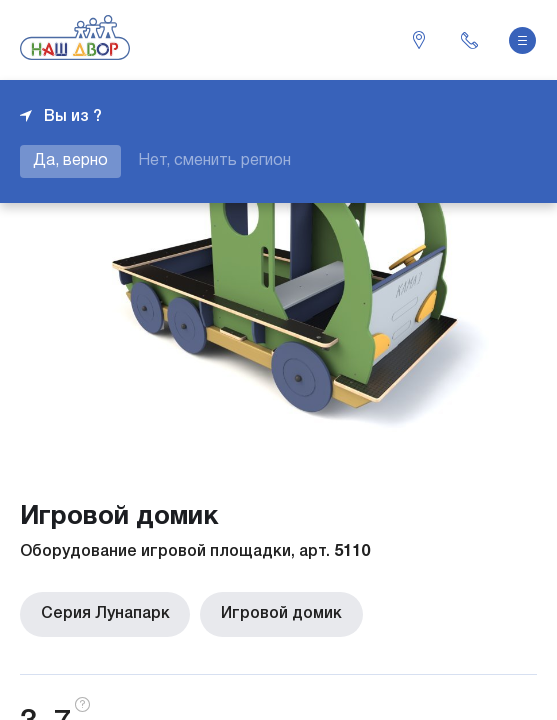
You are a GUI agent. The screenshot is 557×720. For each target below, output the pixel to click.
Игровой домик (279, 614)
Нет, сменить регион (214, 161)
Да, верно (70, 161)
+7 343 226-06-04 (469, 40)
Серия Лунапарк (104, 614)
